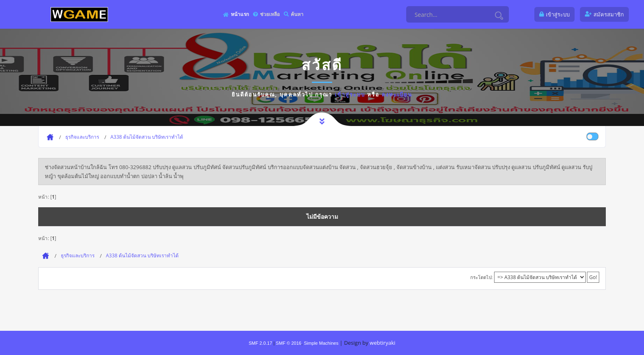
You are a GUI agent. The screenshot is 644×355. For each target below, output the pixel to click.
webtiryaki (382, 343)
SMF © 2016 (289, 343)
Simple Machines (321, 343)
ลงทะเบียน (397, 94)
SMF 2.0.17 (260, 343)
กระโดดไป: (482, 277)
